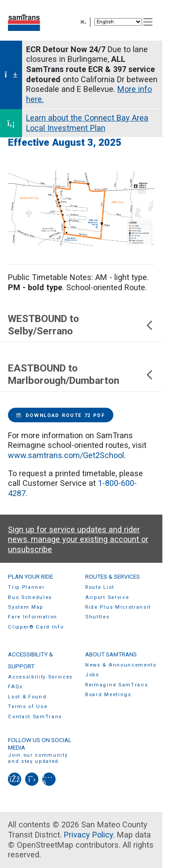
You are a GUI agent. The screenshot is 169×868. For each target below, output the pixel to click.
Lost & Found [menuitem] (27, 697)
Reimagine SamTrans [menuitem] (116, 685)
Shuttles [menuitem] (97, 617)
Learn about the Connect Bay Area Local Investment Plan (87, 123)
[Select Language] (118, 22)
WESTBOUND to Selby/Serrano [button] (81, 325)
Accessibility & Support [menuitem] (30, 660)
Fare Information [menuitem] (33, 617)
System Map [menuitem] (26, 607)
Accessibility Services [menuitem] (40, 677)
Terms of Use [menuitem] (28, 707)
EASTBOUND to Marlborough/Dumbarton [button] (81, 374)
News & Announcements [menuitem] (121, 665)
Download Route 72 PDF (61, 415)
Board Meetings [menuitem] (108, 695)
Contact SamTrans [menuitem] (35, 717)
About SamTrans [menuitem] (111, 654)
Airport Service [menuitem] (107, 597)
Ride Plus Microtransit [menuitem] (118, 607)
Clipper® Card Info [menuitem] (36, 627)
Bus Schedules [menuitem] (30, 597)
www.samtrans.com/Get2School (66, 455)
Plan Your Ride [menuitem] (30, 576)
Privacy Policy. (89, 835)
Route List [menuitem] (100, 587)
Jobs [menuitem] (92, 675)
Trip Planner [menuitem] (26, 587)
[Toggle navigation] (148, 22)
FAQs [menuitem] (15, 687)
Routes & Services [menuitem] (113, 576)
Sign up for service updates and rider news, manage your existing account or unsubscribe (78, 539)
